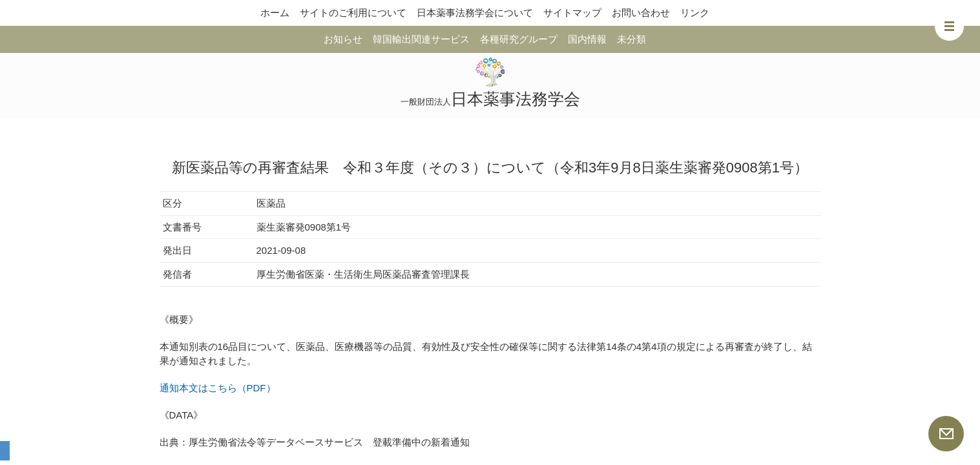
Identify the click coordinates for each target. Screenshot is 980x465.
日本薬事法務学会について (475, 13)
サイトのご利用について (353, 13)
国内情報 (587, 39)
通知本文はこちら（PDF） (218, 388)
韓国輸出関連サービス (421, 39)
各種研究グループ (519, 39)
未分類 (631, 39)
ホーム (275, 13)
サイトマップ (572, 13)
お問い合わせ (641, 13)
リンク (695, 13)
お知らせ (343, 39)
